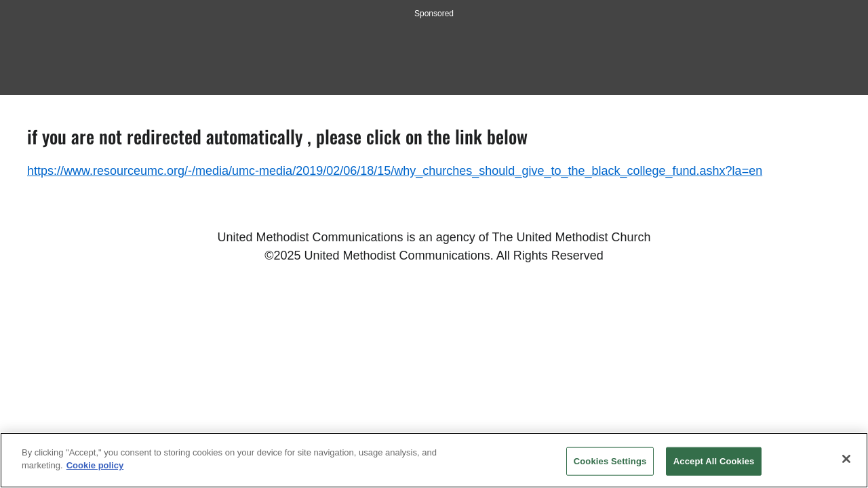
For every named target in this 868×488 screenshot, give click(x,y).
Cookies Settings (610, 461)
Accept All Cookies (714, 461)
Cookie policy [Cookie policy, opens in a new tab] (95, 465)
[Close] (846, 459)
